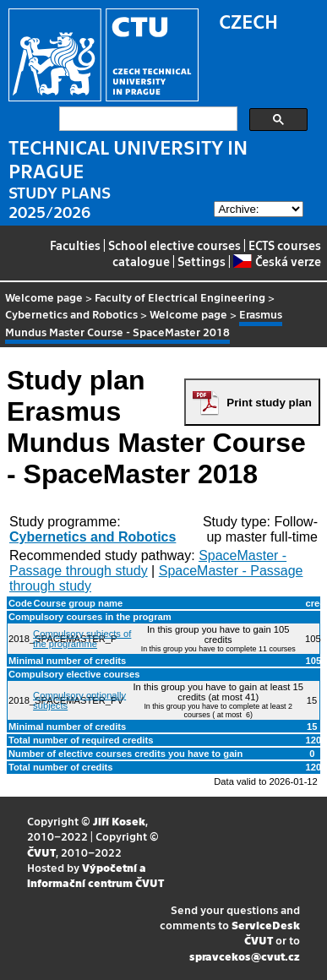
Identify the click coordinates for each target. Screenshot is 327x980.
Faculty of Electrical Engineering (180, 297)
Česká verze (277, 261)
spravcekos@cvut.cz (245, 956)
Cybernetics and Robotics (71, 314)
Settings (202, 261)
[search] (147, 119)
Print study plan (269, 403)
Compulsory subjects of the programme (82, 639)
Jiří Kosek (119, 821)
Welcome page (44, 297)
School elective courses (174, 245)
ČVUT (41, 852)
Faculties (75, 245)
